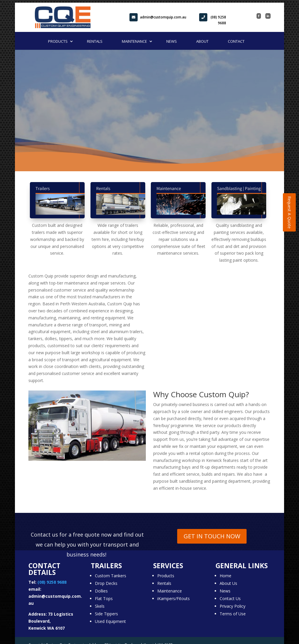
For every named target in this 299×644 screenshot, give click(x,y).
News (172, 41)
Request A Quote (289, 212)
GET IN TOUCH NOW (212, 536)
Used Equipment (110, 621)
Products (58, 41)
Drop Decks (106, 583)
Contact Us (230, 598)
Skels (100, 606)
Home (225, 576)
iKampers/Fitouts (174, 598)
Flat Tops (104, 598)
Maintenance (134, 41)
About (202, 41)
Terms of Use (233, 614)
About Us (228, 583)
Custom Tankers (111, 576)
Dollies (101, 591)
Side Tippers (106, 614)
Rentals (95, 41)
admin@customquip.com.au (158, 17)
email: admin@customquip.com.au (55, 596)
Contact (236, 41)
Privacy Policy (233, 606)
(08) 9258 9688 (213, 19)
